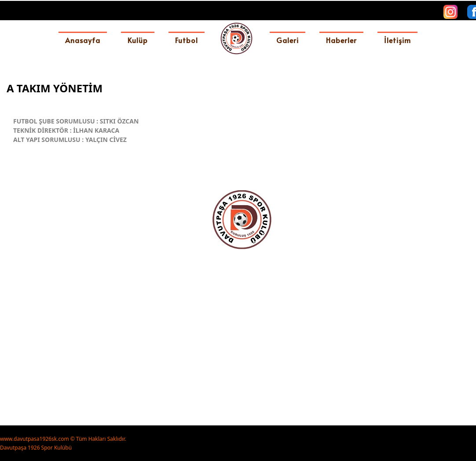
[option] (241, 287)
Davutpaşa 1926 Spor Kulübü (36, 448)
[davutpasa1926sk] (236, 38)
